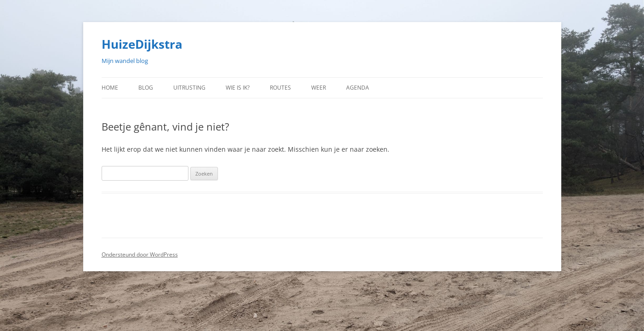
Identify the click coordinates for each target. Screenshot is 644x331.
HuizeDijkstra (142, 44)
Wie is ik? (238, 88)
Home (110, 88)
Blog (146, 88)
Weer (319, 88)
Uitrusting (189, 88)
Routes (280, 88)
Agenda (358, 88)
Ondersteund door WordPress (140, 254)
